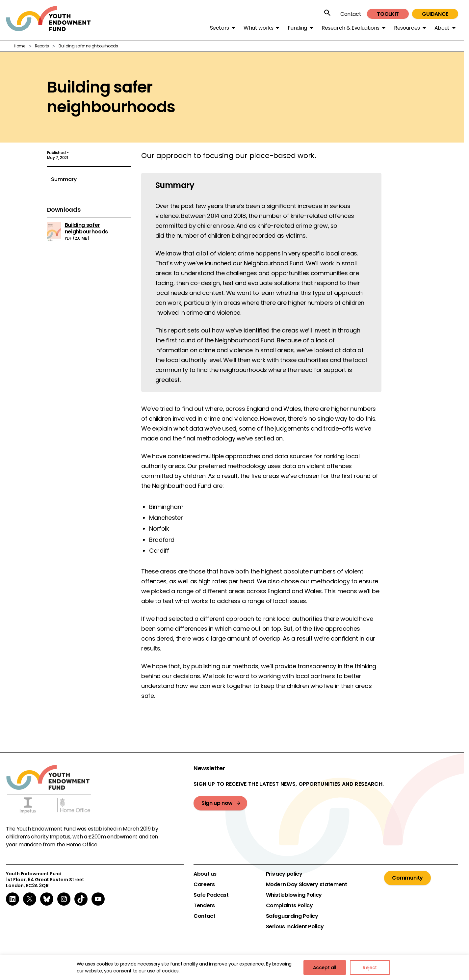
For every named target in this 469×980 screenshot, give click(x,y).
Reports (42, 46)
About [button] (442, 28)
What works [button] (258, 28)
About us (205, 874)
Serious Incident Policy (295, 927)
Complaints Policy (289, 906)
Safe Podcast (211, 895)
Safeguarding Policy (292, 916)
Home (20, 46)
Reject (370, 967)
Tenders (204, 906)
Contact (351, 14)
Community (407, 878)
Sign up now (217, 803)
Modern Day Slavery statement (307, 885)
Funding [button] (297, 28)
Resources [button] (407, 28)
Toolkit (388, 14)
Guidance (435, 14)
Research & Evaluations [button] (351, 28)
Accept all (325, 967)
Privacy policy (284, 874)
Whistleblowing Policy (294, 895)
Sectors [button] (220, 28)
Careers (204, 885)
